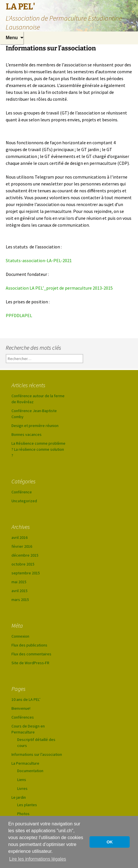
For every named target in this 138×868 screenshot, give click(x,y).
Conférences (23, 717)
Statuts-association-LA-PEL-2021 (39, 260)
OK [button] (110, 842)
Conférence (22, 492)
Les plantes (27, 805)
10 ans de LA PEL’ (26, 699)
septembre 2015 (26, 573)
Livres (22, 788)
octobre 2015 (23, 564)
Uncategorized (24, 501)
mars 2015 (20, 600)
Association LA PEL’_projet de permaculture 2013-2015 (59, 288)
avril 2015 (20, 591)
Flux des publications (29, 645)
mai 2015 (19, 582)
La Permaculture (25, 763)
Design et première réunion (35, 426)
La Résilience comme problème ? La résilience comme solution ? (38, 449)
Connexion (20, 636)
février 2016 (22, 546)
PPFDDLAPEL (19, 315)
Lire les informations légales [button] (38, 859)
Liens (22, 780)
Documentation (30, 771)
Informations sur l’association (37, 754)
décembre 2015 (25, 555)
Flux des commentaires (31, 654)
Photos (23, 814)
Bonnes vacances (27, 434)
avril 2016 (20, 537)
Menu (12, 38)
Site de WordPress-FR (30, 663)
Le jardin (19, 797)
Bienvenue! (21, 708)
